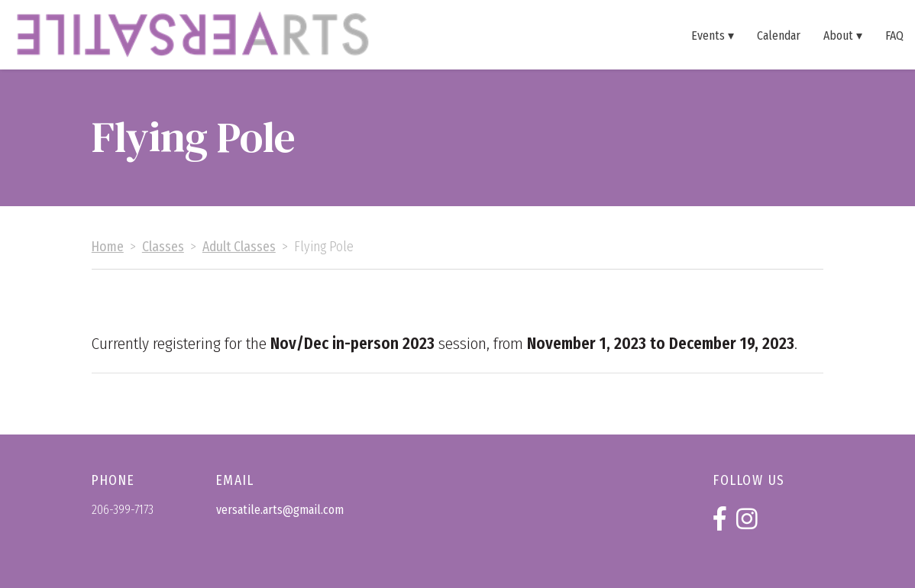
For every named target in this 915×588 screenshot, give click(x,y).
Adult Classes (239, 247)
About (838, 35)
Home (108, 247)
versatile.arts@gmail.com (280, 510)
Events (708, 35)
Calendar (779, 35)
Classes (163, 247)
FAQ (894, 35)
